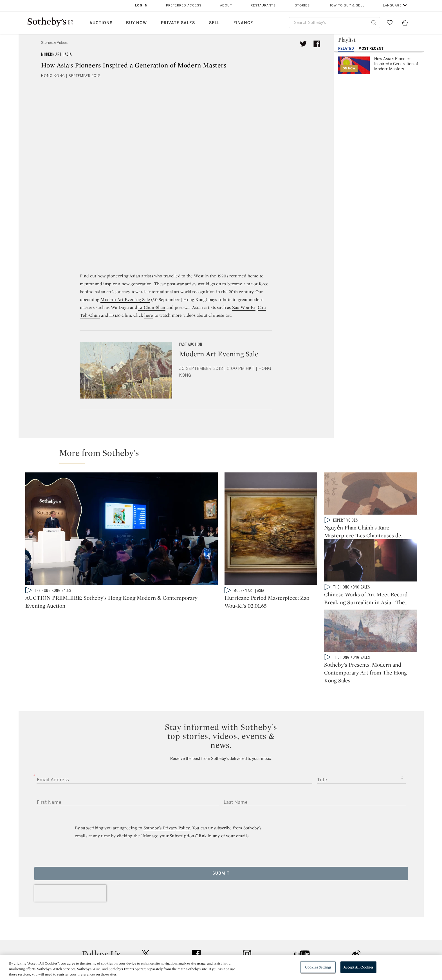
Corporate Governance (218, 950)
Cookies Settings (318, 967)
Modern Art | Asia (56, 54)
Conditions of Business (282, 950)
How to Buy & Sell (346, 5)
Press (200, 930)
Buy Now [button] (136, 23)
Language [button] (392, 5)
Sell (214, 23)
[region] (221, 967)
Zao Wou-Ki (244, 307)
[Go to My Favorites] (390, 22)
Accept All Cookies (358, 967)
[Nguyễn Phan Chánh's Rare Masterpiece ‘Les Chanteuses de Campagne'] (371, 495)
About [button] (226, 5)
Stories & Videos (54, 43)
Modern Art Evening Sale (125, 299)
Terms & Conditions (278, 940)
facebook (196, 895)
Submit (221, 814)
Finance (243, 23)
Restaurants (263, 5)
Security (266, 930)
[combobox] (335, 23)
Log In (141, 5)
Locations (142, 940)
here (149, 315)
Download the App (150, 950)
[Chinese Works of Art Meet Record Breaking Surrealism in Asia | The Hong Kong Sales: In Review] (371, 565)
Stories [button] (302, 5)
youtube (302, 895)
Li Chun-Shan (152, 307)
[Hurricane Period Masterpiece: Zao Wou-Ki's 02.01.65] (271, 530)
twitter (146, 895)
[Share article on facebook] (317, 44)
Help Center (143, 930)
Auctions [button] (101, 23)
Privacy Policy (209, 940)
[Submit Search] (374, 22)
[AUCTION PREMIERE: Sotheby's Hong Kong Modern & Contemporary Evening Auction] (122, 530)
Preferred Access (184, 5)
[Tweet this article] (303, 44)
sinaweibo (356, 895)
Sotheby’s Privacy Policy (167, 769)
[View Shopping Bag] (405, 22)
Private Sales (178, 23)
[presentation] (70, 834)
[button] (225, 455)
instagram (247, 895)
